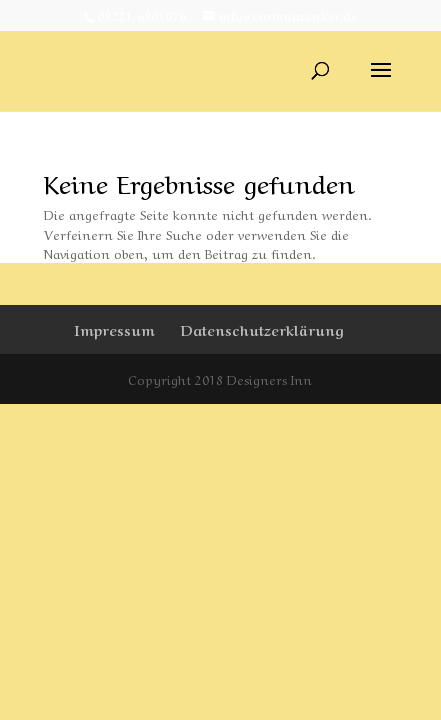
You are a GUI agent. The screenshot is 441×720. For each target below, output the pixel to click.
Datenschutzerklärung (262, 329)
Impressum (114, 329)
